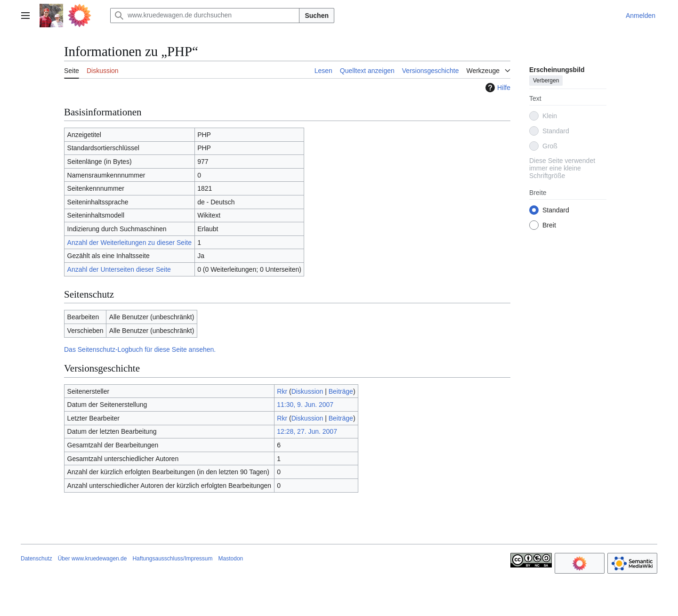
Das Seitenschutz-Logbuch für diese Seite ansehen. (140, 349)
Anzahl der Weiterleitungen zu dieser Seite (129, 243)
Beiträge (341, 391)
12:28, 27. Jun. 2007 (307, 431)
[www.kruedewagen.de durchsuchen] (205, 16)
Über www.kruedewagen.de (93, 559)
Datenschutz (36, 559)
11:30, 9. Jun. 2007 (305, 405)
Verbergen (546, 81)
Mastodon (231, 559)
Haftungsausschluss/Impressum (172, 559)
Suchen (317, 16)
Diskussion (307, 391)
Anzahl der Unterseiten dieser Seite (119, 269)
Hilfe (497, 88)
